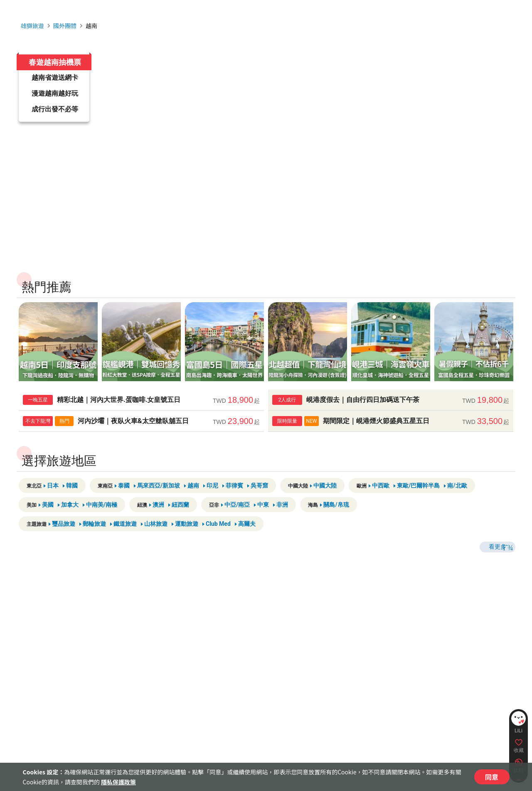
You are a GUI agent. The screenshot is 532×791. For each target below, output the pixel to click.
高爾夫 (245, 545)
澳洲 (157, 525)
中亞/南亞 (235, 525)
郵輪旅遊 (93, 545)
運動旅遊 (185, 545)
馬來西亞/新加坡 (157, 506)
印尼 (211, 506)
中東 (261, 525)
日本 (51, 506)
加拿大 (68, 525)
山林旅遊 (154, 545)
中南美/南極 (100, 525)
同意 (492, 777)
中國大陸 (323, 506)
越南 (192, 506)
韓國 (70, 506)
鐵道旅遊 (123, 545)
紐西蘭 (179, 525)
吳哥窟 (258, 506)
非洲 (281, 525)
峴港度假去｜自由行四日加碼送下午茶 (391, 421)
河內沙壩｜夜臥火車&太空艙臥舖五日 (141, 442)
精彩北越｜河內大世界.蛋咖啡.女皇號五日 (141, 421)
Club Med (217, 545)
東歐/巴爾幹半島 (417, 506)
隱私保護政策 (118, 782)
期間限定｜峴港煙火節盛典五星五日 (391, 442)
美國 (46, 525)
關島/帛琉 (334, 525)
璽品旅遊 (62, 545)
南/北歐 (455, 506)
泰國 (122, 506)
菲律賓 (233, 506)
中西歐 (379, 506)
